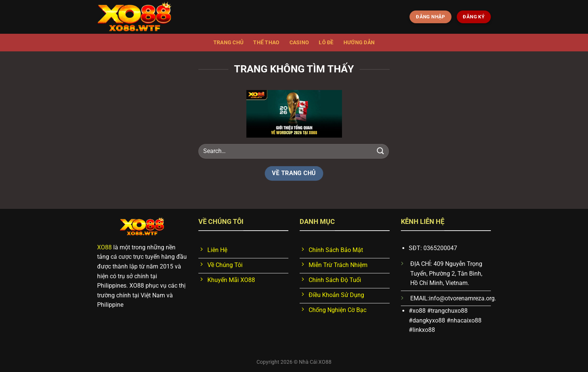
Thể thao (266, 43)
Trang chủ (229, 43)
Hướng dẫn (359, 43)
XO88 (104, 247)
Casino (299, 43)
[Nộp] (381, 151)
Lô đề (326, 43)
